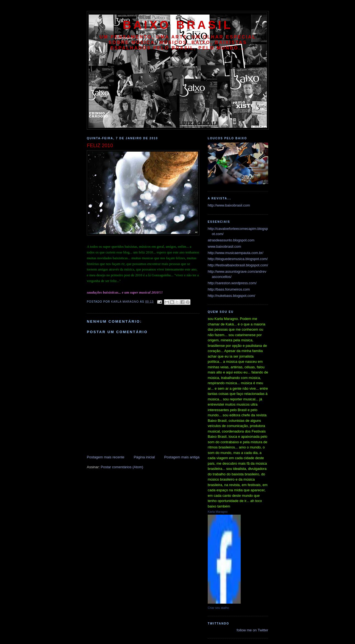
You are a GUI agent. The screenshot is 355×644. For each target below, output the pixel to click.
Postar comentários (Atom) (122, 467)
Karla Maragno (218, 512)
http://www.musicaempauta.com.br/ (235, 253)
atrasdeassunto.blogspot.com (231, 240)
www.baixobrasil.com (224, 246)
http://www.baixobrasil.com (229, 205)
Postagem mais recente (106, 457)
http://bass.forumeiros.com (229, 289)
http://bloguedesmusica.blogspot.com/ (238, 259)
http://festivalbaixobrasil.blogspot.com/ (238, 265)
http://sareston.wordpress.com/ (232, 283)
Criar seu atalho (218, 608)
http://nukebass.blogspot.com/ (231, 296)
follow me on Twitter (252, 630)
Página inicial (144, 457)
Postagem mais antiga (182, 457)
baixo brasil (178, 25)
